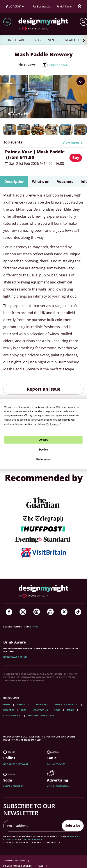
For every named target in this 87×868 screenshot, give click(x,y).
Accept (44, 440)
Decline (43, 450)
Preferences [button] (53, 424)
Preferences (44, 459)
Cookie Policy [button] (45, 420)
